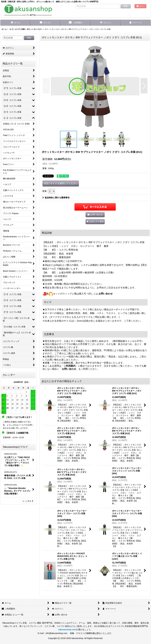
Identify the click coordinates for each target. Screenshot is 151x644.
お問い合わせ (106, 294)
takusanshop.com (67, 630)
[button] (46, 86)
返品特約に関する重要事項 (56, 198)
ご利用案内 (70, 366)
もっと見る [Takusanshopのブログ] (28, 501)
